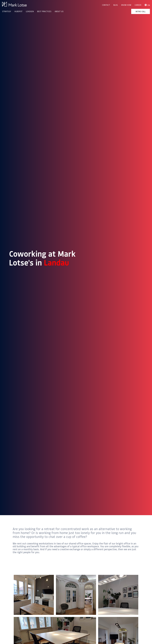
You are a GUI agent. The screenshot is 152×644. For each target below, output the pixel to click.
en (147, 5)
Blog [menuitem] (116, 5)
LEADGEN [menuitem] (30, 11)
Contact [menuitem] (106, 5)
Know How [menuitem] (126, 5)
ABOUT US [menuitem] (59, 11)
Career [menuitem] (138, 5)
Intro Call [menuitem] (141, 11)
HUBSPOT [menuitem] (18, 11)
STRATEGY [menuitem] (7, 11)
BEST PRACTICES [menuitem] (44, 11)
